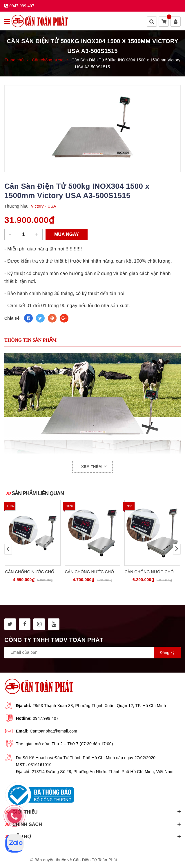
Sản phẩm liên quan (38, 493)
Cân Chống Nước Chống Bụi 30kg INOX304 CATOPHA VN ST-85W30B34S (33, 572)
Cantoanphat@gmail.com (53, 731)
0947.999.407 (46, 718)
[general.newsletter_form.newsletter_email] (92, 653)
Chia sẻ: (13, 318)
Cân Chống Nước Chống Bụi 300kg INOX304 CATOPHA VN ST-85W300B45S (92, 572)
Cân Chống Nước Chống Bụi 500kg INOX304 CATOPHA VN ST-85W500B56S (152, 572)
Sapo (150, 860)
